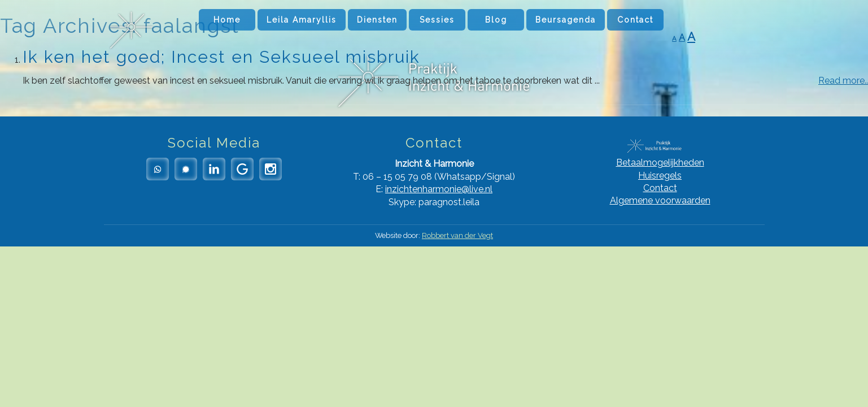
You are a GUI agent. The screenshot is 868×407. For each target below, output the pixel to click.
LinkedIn (214, 169)
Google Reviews (242, 169)
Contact (635, 20)
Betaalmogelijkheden (660, 163)
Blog (496, 20)
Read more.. (843, 81)
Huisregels (660, 176)
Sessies (437, 20)
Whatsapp (158, 169)
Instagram (271, 169)
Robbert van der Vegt (457, 235)
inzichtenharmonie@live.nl (439, 189)
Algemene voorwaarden (660, 200)
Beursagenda (566, 20)
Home (227, 20)
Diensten (377, 20)
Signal (186, 169)
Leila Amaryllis (302, 20)
